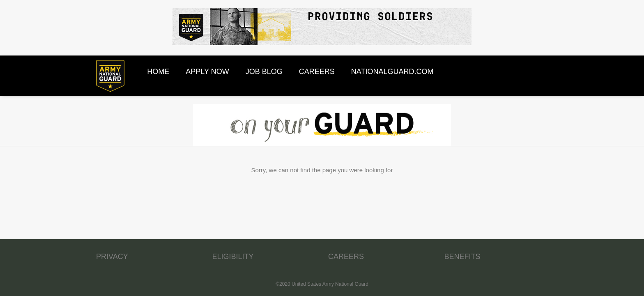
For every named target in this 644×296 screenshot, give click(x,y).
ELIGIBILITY (233, 257)
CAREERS (346, 257)
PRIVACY (112, 257)
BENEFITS (462, 257)
